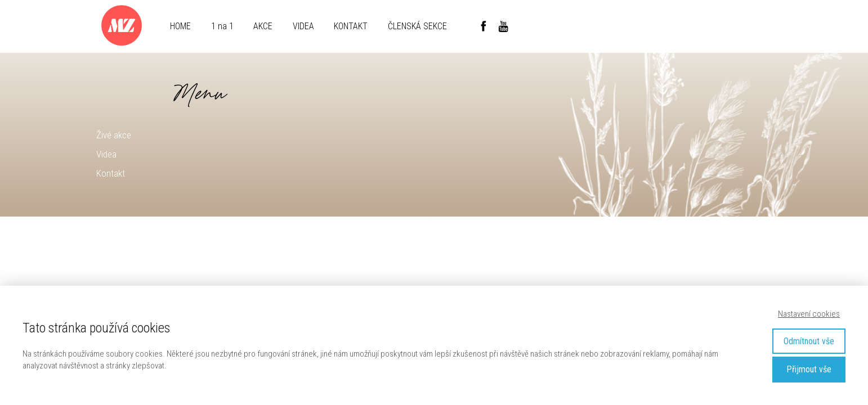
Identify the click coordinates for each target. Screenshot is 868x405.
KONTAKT (351, 26)
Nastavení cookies (809, 314)
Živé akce (114, 135)
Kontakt (111, 173)
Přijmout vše (809, 369)
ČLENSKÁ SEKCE (417, 26)
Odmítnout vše (809, 341)
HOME (180, 26)
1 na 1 (222, 26)
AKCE (263, 26)
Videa (106, 154)
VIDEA (303, 26)
